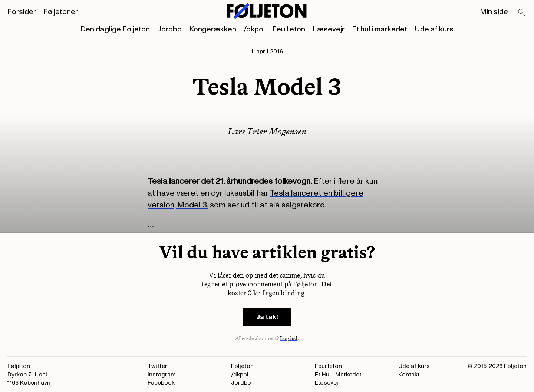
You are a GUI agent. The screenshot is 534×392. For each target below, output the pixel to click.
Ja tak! (267, 317)
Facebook (161, 383)
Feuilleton (289, 29)
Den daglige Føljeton (115, 29)
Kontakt (409, 375)
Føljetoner (61, 12)
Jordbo (169, 29)
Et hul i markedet (380, 29)
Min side (494, 12)
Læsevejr (329, 29)
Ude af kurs (434, 29)
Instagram (162, 375)
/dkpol (254, 29)
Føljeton (242, 366)
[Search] (522, 13)
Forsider (22, 12)
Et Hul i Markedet (338, 375)
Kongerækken (213, 29)
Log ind (289, 338)
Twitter (157, 366)
